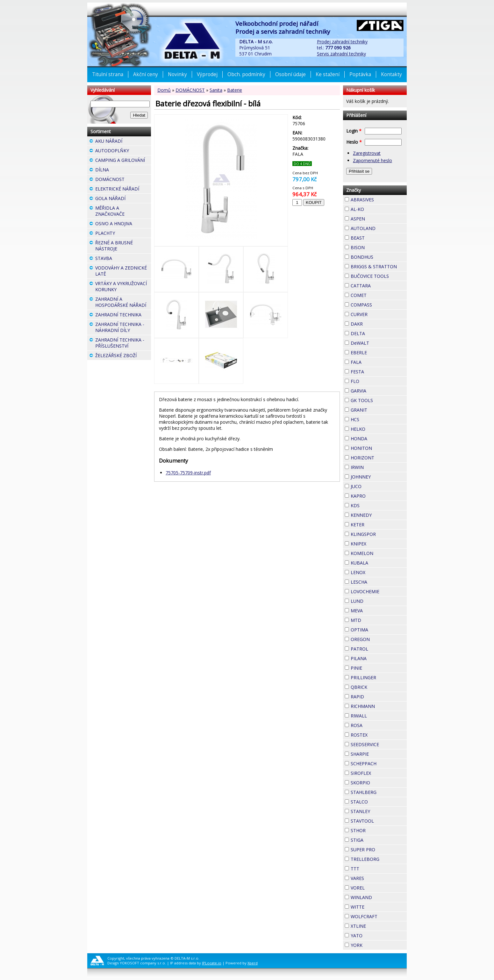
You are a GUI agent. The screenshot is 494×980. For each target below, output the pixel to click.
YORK (374, 944)
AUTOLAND (379, 228)
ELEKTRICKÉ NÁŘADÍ (123, 190)
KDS (371, 505)
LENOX (377, 572)
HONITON (379, 448)
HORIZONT (379, 458)
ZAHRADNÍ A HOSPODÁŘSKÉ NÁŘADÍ (123, 303)
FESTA (376, 371)
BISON (376, 247)
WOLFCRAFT (379, 916)
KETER (376, 524)
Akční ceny (146, 74)
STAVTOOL (379, 821)
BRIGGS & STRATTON (379, 267)
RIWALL (378, 715)
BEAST (376, 237)
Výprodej (207, 74)
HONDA (379, 438)
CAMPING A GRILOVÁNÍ (123, 161)
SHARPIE (379, 754)
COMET (378, 294)
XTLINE (377, 925)
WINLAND (379, 897)
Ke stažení (328, 74)
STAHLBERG (379, 792)
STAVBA (123, 259)
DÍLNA (120, 170)
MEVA (374, 610)
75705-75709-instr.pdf (188, 473)
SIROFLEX (379, 773)
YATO (374, 935)
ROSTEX (379, 735)
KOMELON (379, 553)
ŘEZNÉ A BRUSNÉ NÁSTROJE (123, 246)
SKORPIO (379, 783)
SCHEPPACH (379, 764)
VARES (376, 877)
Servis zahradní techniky (341, 54)
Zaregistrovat (367, 153)
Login (354, 131)
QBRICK (379, 686)
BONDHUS (379, 257)
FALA (373, 361)
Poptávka (360, 74)
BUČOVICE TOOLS (379, 276)
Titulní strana (108, 74)
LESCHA (379, 581)
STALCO (379, 802)
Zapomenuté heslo (372, 160)
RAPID (376, 696)
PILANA (378, 658)
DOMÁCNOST (190, 90)
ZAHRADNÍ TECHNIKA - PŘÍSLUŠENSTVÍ (123, 344)
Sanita (216, 90)
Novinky (177, 74)
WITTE (376, 906)
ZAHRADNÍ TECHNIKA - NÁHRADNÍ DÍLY (123, 328)
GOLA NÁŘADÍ (123, 199)
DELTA (376, 333)
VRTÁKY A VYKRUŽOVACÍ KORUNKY (123, 287)
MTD (373, 619)
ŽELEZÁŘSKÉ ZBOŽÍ (123, 356)
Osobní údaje (290, 74)
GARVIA (378, 390)
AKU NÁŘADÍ (123, 142)
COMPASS (379, 305)
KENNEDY (379, 515)
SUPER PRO (379, 850)
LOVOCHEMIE (379, 591)
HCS (371, 419)
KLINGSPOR (379, 534)
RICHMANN (379, 706)
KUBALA (379, 563)
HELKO (377, 428)
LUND (375, 600)
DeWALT (379, 343)
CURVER (379, 314)
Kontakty (391, 74)
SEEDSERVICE (379, 744)
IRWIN (375, 466)
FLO (371, 380)
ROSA (374, 724)
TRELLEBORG (379, 859)
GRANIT (379, 409)
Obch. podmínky (246, 74)
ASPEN (376, 218)
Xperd (253, 963)
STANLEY (379, 811)
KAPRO (377, 495)
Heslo (354, 142)
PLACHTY (123, 234)
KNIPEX (378, 543)
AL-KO (376, 208)
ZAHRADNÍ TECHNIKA (123, 315)
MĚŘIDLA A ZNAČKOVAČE (123, 212)
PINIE (374, 667)
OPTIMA (379, 630)
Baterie (235, 90)
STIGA (375, 839)
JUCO (373, 486)
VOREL (376, 887)
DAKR (374, 323)
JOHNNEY (379, 477)
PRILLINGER (379, 677)
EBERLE (378, 352)
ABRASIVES (379, 200)
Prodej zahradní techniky (342, 42)
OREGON (379, 639)
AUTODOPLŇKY (123, 151)
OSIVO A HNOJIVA (123, 224)
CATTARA (379, 286)
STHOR (377, 830)
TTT (371, 868)
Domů (164, 90)
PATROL (379, 649)
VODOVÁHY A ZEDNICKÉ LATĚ (123, 272)
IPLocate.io (212, 963)
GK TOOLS (379, 400)
